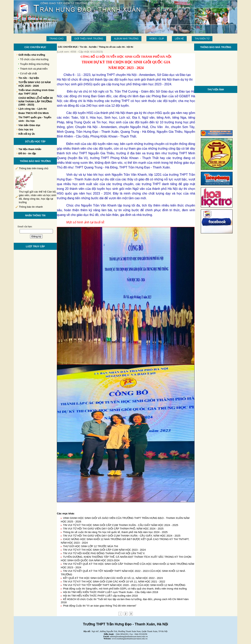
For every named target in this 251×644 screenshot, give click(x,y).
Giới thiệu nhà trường (89, 39)
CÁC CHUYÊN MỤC (68, 47)
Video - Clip (157, 39)
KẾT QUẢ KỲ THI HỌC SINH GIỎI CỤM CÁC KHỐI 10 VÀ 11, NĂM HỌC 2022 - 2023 (113, 578)
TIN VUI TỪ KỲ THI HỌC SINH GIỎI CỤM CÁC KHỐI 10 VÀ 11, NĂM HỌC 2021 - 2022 (114, 582)
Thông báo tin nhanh (31, 207)
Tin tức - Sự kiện (88, 47)
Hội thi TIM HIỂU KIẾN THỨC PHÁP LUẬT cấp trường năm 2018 (100, 596)
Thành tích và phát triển (34, 69)
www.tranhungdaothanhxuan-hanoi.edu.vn (130, 639)
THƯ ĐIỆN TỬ (202, 39)
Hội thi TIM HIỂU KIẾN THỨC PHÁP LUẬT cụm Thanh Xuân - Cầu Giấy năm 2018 (110, 592)
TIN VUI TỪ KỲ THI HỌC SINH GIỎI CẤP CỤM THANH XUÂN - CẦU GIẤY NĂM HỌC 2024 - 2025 (121, 525)
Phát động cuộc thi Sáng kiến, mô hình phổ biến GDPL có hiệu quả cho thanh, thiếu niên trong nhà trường (125, 589)
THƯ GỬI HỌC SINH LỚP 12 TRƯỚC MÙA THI (90, 546)
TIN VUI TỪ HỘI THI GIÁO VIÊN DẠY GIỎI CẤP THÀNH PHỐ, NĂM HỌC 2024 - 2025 (113, 529)
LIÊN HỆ (179, 39)
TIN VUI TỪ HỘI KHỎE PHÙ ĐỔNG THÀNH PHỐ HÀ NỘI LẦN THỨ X (104, 553)
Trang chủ (56, 39)
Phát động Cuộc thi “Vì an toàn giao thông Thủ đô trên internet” (100, 606)
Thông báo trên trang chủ (34, 168)
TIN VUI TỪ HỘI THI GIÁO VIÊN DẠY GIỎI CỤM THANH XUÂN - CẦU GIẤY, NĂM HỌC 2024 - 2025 (122, 536)
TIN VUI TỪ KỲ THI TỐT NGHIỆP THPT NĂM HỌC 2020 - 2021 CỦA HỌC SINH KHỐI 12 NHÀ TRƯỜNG (124, 585)
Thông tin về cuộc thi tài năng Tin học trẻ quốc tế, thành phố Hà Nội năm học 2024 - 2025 (115, 532)
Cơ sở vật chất (28, 73)
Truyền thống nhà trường (35, 64)
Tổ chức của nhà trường (34, 59)
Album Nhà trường (126, 39)
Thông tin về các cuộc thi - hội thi (116, 47)
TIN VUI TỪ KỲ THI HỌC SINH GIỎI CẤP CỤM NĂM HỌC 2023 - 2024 (104, 550)
